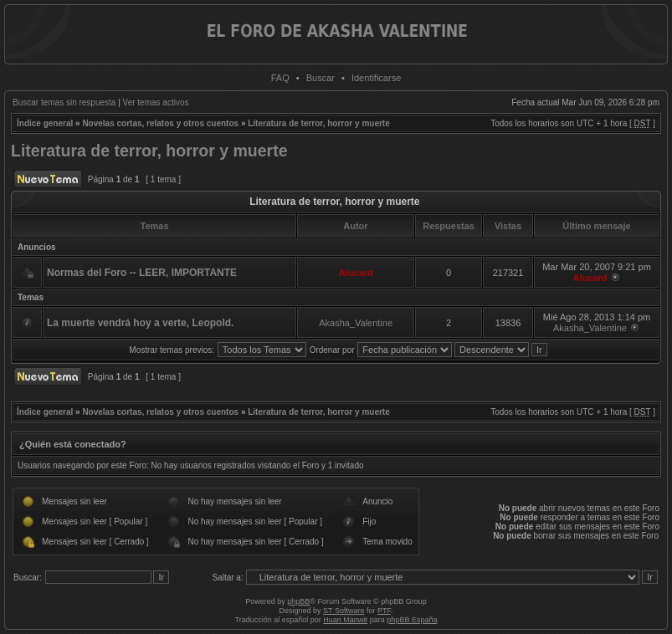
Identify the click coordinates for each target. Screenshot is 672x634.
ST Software (344, 611)
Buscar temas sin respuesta (64, 102)
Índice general (45, 123)
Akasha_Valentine (356, 323)
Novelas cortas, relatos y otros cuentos (160, 123)
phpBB (298, 601)
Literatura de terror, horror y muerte (319, 123)
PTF (384, 611)
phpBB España (412, 620)
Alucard (356, 273)
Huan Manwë (345, 620)
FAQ (280, 78)
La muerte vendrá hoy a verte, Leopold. (140, 323)
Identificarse (376, 78)
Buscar (321, 78)
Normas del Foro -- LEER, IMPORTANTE (142, 273)
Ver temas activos (156, 102)
